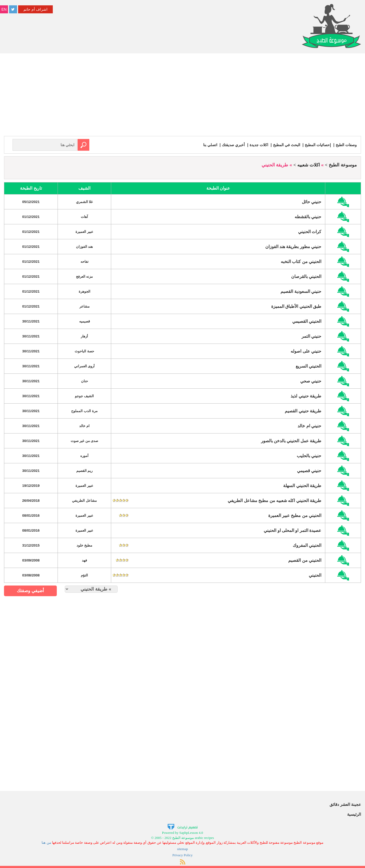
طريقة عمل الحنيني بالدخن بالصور (291, 441)
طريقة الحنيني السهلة (302, 486)
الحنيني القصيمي (307, 321)
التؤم (84, 575)
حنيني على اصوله (306, 351)
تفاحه (85, 262)
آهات (84, 217)
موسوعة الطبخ (343, 165)
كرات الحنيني (310, 232)
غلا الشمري (85, 202)
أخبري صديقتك (233, 145)
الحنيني (315, 575)
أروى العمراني (85, 366)
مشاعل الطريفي (84, 501)
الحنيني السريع (308, 366)
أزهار (84, 336)
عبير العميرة (84, 232)
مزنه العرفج (85, 276)
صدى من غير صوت (85, 441)
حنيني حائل (312, 202)
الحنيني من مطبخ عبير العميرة (295, 515)
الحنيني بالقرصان (306, 276)
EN (4, 9)
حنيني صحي (311, 381)
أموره (84, 456)
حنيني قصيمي (309, 471)
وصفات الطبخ (346, 145)
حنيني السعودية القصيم (301, 291)
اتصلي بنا (210, 145)
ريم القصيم (85, 471)
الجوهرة (85, 291)
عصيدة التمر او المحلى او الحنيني (292, 530)
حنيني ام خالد (309, 426)
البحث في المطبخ (287, 145)
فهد (84, 560)
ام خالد (84, 426)
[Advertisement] (183, 96)
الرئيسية (354, 814)
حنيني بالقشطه (308, 217)
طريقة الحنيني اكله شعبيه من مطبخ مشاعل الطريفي (274, 501)
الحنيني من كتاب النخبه (301, 262)
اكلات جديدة (259, 145)
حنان (85, 381)
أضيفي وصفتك (30, 591)
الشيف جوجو (84, 396)
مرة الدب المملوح (84, 411)
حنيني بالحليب (309, 456)
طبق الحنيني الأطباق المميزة (296, 306)
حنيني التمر (311, 336)
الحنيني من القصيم (305, 560)
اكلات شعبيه (309, 165)
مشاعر (85, 306)
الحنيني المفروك (307, 545)
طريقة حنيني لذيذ (306, 396)
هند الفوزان (85, 247)
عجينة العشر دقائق (345, 804)
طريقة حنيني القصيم (303, 411)
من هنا (46, 843)
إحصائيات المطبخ (318, 145)
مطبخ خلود (84, 545)
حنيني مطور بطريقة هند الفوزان (293, 247)
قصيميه (85, 321)
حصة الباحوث (84, 351)
